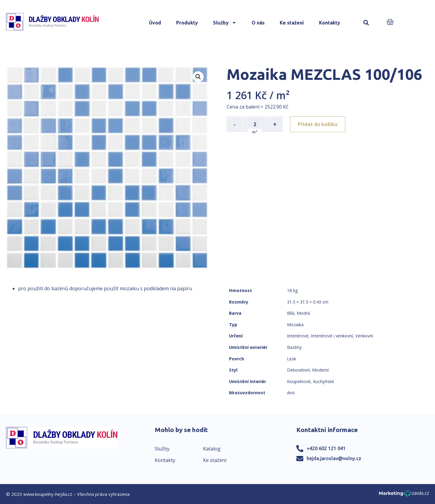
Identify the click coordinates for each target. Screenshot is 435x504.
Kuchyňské (324, 381)
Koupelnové (299, 381)
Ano (291, 393)
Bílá (291, 313)
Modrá (303, 313)
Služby (225, 23)
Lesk (292, 359)
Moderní (320, 370)
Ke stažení (292, 23)
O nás (258, 23)
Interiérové (298, 336)
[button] (366, 23)
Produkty (187, 23)
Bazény (294, 347)
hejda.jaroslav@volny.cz (334, 458)
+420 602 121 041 (326, 448)
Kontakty (330, 23)
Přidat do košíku (318, 124)
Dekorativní (298, 370)
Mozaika (295, 325)
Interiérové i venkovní (332, 336)
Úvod (155, 23)
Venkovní (364, 336)
